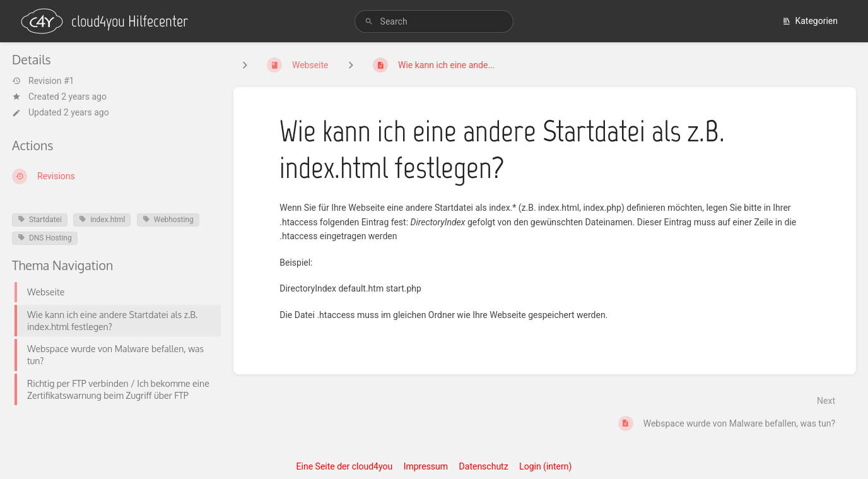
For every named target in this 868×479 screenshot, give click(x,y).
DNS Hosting (45, 238)
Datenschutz (484, 466)
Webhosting (168, 220)
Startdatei (40, 220)
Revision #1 (43, 81)
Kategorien (810, 21)
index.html (102, 220)
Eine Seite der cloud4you (345, 466)
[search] (434, 21)
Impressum (426, 466)
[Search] (369, 22)
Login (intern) (545, 466)
